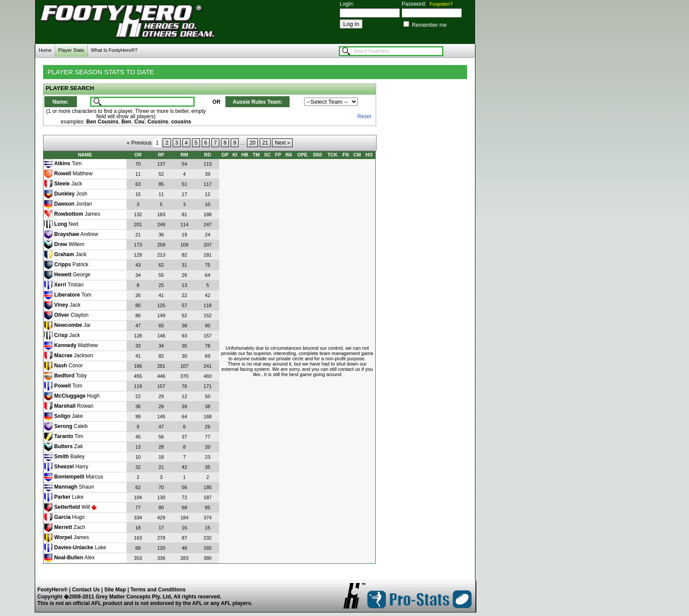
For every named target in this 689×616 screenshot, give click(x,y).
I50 (288, 155)
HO (369, 155)
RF (161, 155)
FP (278, 155)
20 (252, 143)
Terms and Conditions (158, 590)
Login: (347, 4)
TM (256, 155)
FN (346, 155)
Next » (282, 143)
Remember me (429, 25)
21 (265, 143)
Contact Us (86, 590)
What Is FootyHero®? (114, 50)
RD (208, 155)
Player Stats (71, 50)
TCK (332, 155)
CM (357, 155)
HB (245, 155)
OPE (302, 155)
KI (235, 155)
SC (267, 155)
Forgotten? (441, 4)
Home (45, 50)
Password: (415, 4)
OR (138, 155)
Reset (364, 116)
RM (184, 155)
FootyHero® (53, 590)
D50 (317, 155)
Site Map (115, 590)
